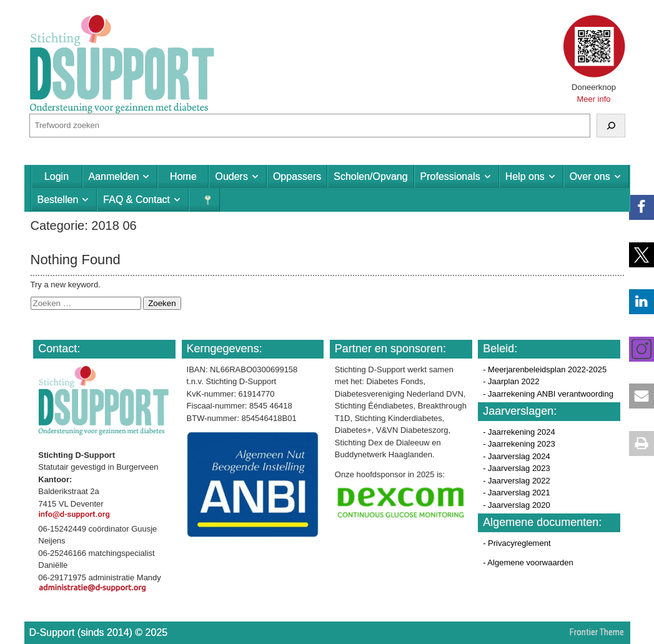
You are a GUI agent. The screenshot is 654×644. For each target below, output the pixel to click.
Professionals (450, 176)
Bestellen (58, 200)
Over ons (590, 176)
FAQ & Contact (136, 200)
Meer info (593, 99)
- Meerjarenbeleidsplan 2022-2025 (545, 369)
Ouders (231, 176)
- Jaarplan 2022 (511, 381)
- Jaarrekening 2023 (519, 444)
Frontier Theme (597, 632)
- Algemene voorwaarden (528, 562)
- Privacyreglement (517, 543)
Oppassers (297, 176)
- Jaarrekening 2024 (519, 432)
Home (183, 176)
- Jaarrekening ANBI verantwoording (548, 394)
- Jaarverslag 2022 (517, 481)
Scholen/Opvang (370, 176)
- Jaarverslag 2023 (517, 468)
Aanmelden (114, 176)
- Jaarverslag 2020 (517, 505)
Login (57, 176)
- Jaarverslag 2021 (517, 493)
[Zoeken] (611, 126)
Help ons (525, 176)
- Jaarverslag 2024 (517, 456)
